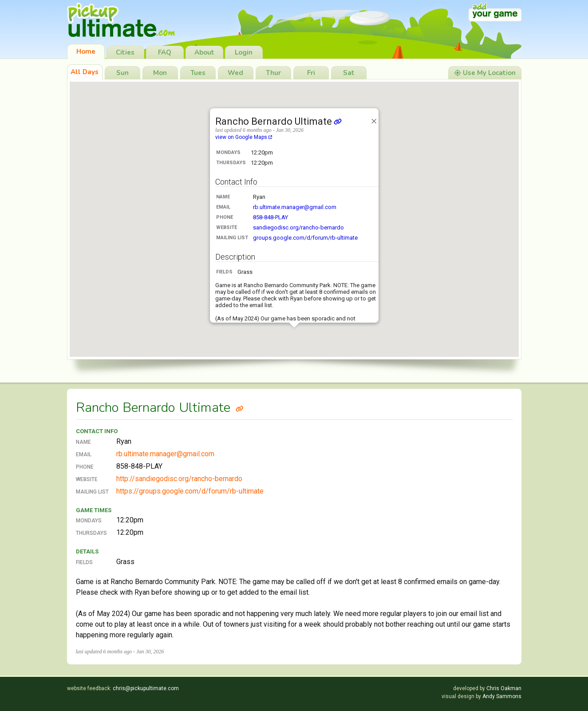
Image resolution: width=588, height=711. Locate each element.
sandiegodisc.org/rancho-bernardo (298, 227)
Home (86, 51)
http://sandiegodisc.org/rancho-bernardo (179, 479)
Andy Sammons (502, 696)
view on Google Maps (244, 137)
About (204, 52)
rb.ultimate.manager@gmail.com (295, 207)
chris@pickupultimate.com (146, 688)
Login (244, 52)
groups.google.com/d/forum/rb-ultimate (305, 238)
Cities (125, 52)
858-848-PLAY (270, 217)
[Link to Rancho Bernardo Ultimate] (240, 408)
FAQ (165, 52)
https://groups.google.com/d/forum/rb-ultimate (190, 491)
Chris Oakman (504, 688)
